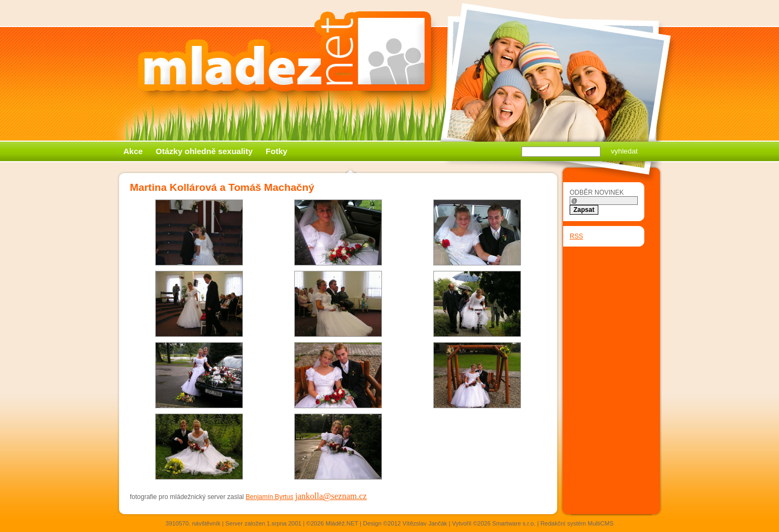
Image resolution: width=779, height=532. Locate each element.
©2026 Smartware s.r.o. (504, 523)
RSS (576, 236)
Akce (133, 151)
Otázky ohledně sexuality (204, 151)
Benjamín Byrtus (269, 497)
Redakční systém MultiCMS (577, 523)
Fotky (276, 151)
